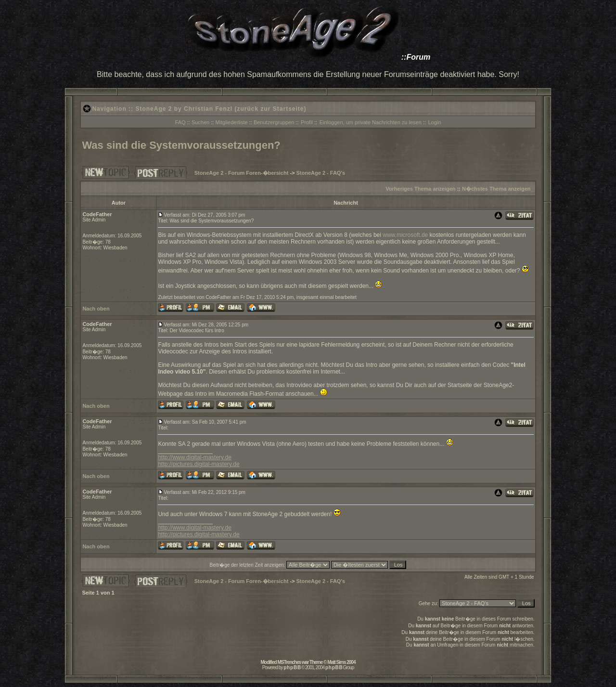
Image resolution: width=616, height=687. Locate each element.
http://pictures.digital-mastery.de (199, 464)
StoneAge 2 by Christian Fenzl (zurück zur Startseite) (221, 109)
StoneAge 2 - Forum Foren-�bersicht (242, 173)
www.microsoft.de (405, 235)
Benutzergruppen (274, 122)
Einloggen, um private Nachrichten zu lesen (371, 122)
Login (434, 122)
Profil (307, 122)
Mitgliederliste (231, 122)
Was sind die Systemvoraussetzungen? (181, 145)
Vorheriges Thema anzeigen (420, 189)
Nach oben (96, 309)
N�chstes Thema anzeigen (496, 189)
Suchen (200, 122)
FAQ (180, 122)
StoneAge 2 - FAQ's (321, 173)
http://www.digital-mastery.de (195, 457)
